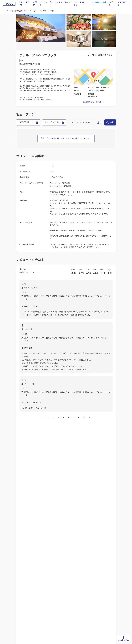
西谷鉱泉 (30, 548)
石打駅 (90, 508)
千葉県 (100, 602)
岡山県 (37, 594)
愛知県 (69, 594)
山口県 (37, 602)
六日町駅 (99, 508)
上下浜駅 (23, 515)
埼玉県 (100, 598)
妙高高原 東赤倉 (103, 486)
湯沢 (47, 492)
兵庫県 (53, 598)
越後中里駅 (36, 508)
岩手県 (116, 594)
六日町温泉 (61, 548)
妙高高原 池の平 (85, 486)
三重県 (69, 598)
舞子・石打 (37, 492)
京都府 (53, 590)
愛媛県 (22, 594)
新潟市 (22, 486)
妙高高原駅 (24, 508)
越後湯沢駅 (66, 508)
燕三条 (39, 486)
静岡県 (69, 590)
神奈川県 (101, 610)
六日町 (61, 492)
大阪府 (53, 594)
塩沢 (21, 492)
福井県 (53, 468)
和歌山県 (54, 606)
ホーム (6, 11)
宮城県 (116, 598)
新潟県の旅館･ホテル (20, 11)
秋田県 (116, 602)
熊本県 (6, 598)
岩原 (28, 492)
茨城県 (100, 586)
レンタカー (58, 4)
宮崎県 (6, 606)
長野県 (27, 468)
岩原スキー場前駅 (51, 508)
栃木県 (100, 590)
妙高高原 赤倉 (69, 486)
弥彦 (21, 548)
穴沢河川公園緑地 (40, 531)
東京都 (100, 606)
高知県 (22, 598)
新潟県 (84, 586)
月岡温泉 (50, 548)
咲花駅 (32, 515)
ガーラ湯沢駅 (79, 508)
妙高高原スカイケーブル (101, 531)
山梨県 (19, 468)
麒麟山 (31, 486)
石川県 (44, 468)
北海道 (116, 586)
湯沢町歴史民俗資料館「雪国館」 (75, 531)
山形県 (116, 606)
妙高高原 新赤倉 (52, 486)
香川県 (22, 590)
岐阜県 (69, 586)
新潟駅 (41, 515)
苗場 (53, 492)
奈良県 (53, 602)
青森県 (116, 590)
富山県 (36, 468)
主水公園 (54, 531)
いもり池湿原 (25, 531)
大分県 (6, 602)
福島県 (116, 610)
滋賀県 (53, 586)
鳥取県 (37, 586)
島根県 (37, 590)
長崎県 (6, 594)
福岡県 (6, 586)
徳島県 (22, 586)
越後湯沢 (40, 548)
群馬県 (100, 594)
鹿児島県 (7, 610)
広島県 (37, 598)
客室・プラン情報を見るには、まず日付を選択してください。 (66, 138)
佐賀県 (6, 590)
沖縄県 (6, 614)
